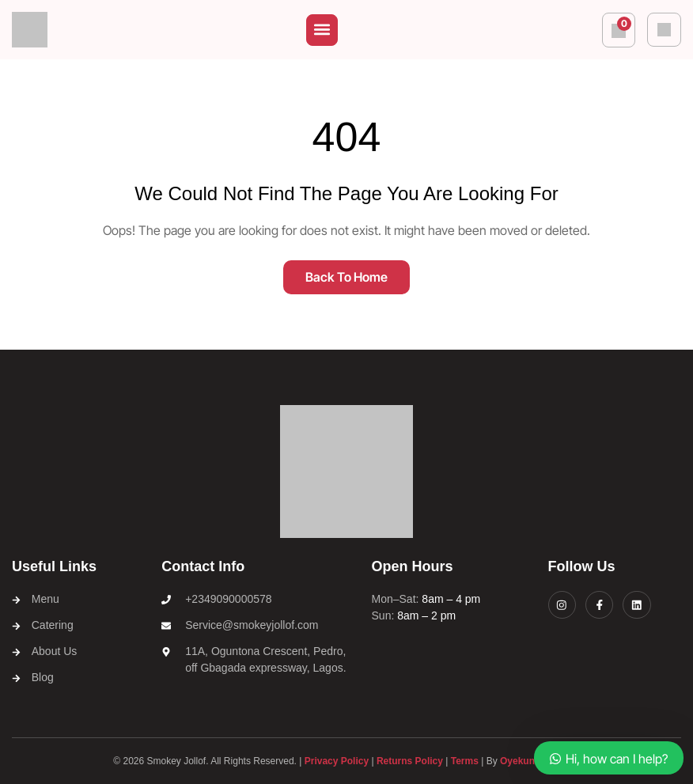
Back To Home (346, 277)
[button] (322, 30)
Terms (465, 761)
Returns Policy (410, 761)
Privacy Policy (337, 761)
